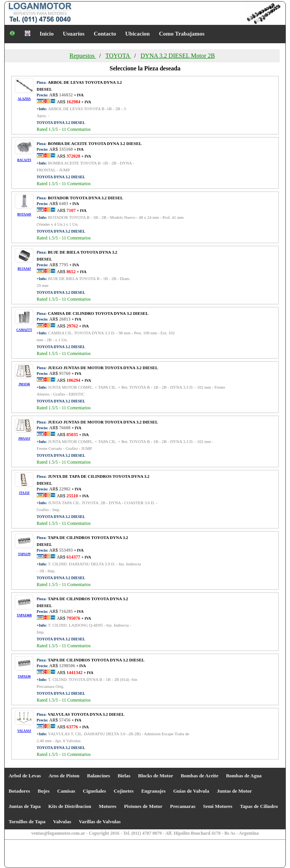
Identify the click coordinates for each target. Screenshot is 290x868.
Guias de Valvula (191, 791)
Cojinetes (124, 791)
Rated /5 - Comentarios (64, 129)
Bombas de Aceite (199, 776)
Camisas (66, 791)
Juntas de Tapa (24, 806)
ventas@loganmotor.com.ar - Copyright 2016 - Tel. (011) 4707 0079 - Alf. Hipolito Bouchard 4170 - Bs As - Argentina (145, 833)
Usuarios (74, 34)
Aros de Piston (64, 776)
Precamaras (183, 806)
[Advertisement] (54, 855)
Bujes (43, 791)
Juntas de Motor (235, 791)
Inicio (47, 34)
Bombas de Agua (244, 776)
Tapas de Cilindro (259, 806)
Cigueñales (95, 791)
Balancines (99, 776)
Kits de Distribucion (70, 806)
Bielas (124, 776)
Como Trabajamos (182, 34)
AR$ (73, 102)
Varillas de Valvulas (100, 822)
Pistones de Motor (143, 806)
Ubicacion (137, 34)
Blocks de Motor (156, 776)
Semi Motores (218, 806)
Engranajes (153, 791)
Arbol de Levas (25, 776)
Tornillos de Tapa (27, 822)
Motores (108, 806)
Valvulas (62, 822)
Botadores (19, 791)
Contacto (105, 34)
